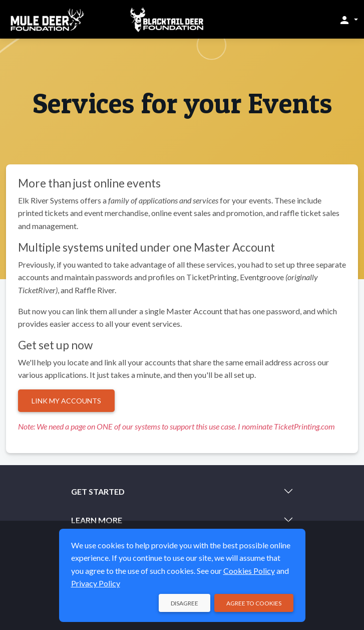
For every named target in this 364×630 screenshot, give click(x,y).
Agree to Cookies (254, 603)
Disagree (185, 603)
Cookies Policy (249, 571)
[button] (348, 20)
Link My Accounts (66, 401)
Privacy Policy (96, 583)
